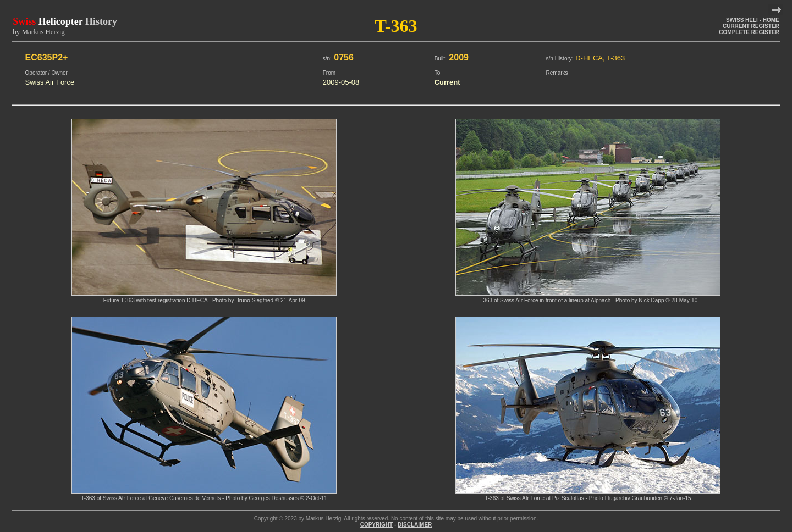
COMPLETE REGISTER (749, 32)
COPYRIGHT (376, 525)
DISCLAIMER (415, 525)
